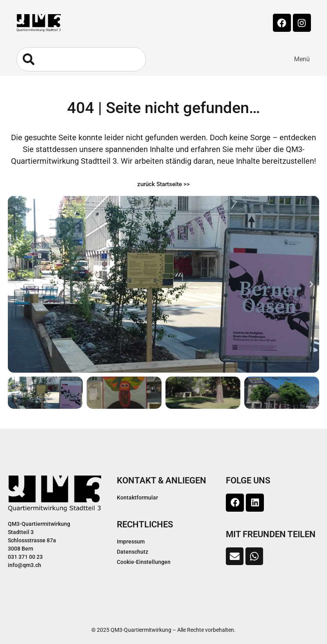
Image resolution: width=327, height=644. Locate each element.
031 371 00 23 (25, 557)
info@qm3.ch (25, 565)
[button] (302, 59)
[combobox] (81, 59)
